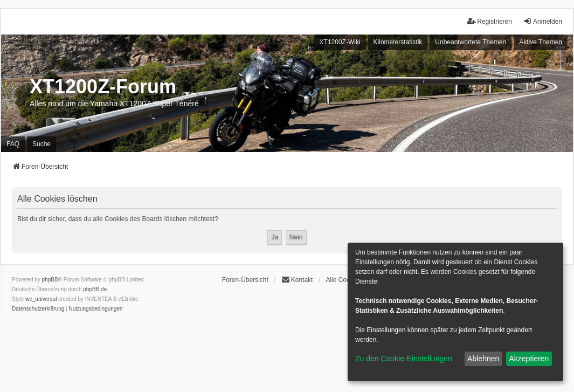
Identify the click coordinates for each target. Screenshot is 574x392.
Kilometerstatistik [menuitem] (398, 42)
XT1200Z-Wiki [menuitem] (340, 42)
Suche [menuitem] (42, 144)
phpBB (50, 280)
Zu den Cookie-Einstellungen (404, 359)
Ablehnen (483, 359)
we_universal (41, 299)
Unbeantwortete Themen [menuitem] (471, 42)
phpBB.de (95, 289)
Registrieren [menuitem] (490, 21)
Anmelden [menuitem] (543, 21)
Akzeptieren (529, 359)
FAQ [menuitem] (13, 144)
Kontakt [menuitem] (297, 280)
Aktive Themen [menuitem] (541, 42)
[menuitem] (38, 309)
